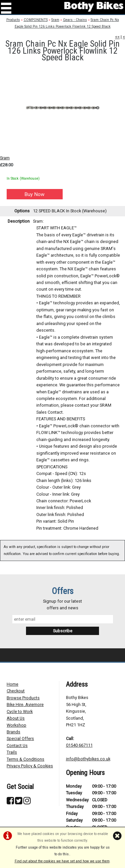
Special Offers (20, 738)
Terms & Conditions (25, 759)
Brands (13, 732)
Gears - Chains (75, 20)
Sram (55, 20)
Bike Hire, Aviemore (25, 704)
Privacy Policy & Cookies (30, 766)
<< (117, 37)
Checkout (16, 691)
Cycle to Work (20, 711)
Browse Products (23, 698)
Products (13, 20)
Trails (12, 752)
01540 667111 (79, 745)
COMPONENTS (36, 20)
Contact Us (17, 745)
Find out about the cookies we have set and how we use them (62, 861)
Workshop (16, 725)
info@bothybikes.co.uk (88, 759)
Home (12, 684)
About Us (16, 718)
